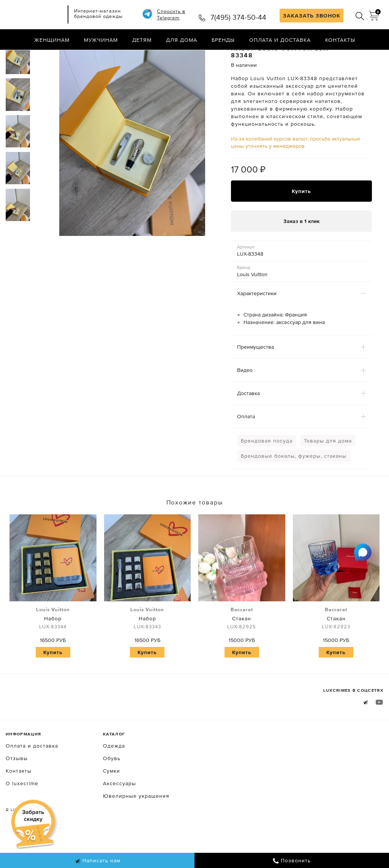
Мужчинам (101, 40)
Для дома (182, 40)
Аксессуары (119, 815)
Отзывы (17, 790)
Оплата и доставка (280, 40)
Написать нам (97, 861)
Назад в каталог (359, 56)
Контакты (340, 40)
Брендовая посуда (267, 473)
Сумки (111, 803)
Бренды (223, 40)
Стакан (242, 650)
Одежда (114, 778)
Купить (301, 223)
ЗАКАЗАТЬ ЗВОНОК (312, 16)
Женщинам (52, 40)
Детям (142, 40)
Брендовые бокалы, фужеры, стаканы (294, 488)
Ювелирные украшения (136, 828)
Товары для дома (328, 473)
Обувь (112, 790)
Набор (53, 650)
